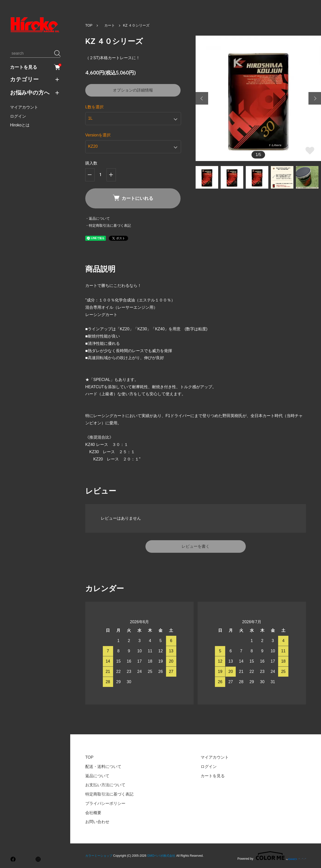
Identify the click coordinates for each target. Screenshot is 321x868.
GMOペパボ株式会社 (161, 856)
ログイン (18, 116)
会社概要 (93, 813)
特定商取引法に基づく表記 (109, 794)
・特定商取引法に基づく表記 (108, 225)
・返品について (98, 218)
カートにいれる (133, 198)
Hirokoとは (20, 125)
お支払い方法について (105, 785)
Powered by (272, 856)
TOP (89, 25)
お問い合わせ (97, 822)
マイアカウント (24, 107)
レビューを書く (196, 546)
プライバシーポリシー (105, 803)
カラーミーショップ (99, 856)
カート (108, 25)
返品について (97, 776)
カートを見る (35, 67)
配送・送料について (103, 767)
